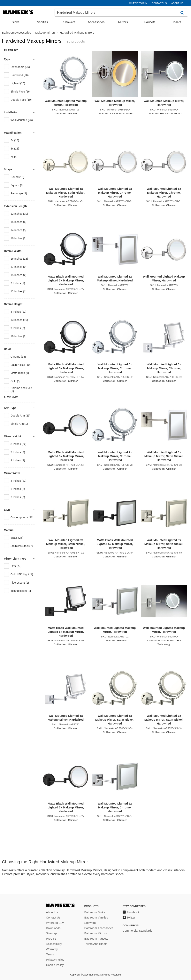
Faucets (150, 22)
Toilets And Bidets (96, 944)
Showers (69, 22)
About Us (52, 912)
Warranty (52, 949)
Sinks (16, 22)
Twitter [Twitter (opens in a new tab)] (131, 917)
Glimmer (73, 113)
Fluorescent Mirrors (171, 113)
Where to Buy (55, 923)
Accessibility (54, 944)
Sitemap (51, 933)
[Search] (121, 13)
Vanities (42, 22)
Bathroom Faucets (96, 939)
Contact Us (53, 917)
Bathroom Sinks (95, 912)
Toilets (177, 22)
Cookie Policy (55, 965)
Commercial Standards (138, 931)
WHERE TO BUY (138, 3)
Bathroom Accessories (16, 32)
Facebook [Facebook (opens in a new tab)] (133, 912)
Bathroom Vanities (96, 917)
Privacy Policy (55, 960)
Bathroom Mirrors (95, 933)
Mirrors (123, 22)
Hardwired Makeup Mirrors (77, 32)
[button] (183, 12)
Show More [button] (11, 397)
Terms (50, 954)
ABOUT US (177, 3)
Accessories (96, 22)
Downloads (53, 928)
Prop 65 (51, 939)
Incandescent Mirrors (122, 113)
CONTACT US (159, 3)
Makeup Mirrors (45, 32)
